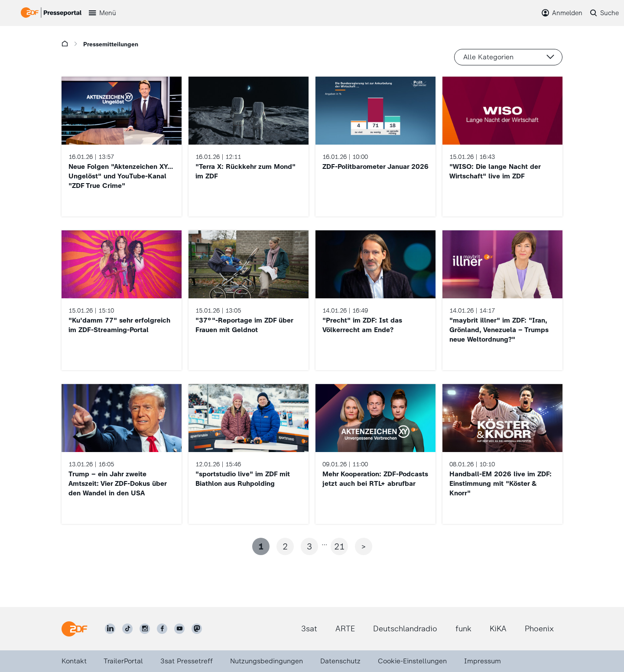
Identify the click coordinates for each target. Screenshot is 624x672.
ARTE (345, 629)
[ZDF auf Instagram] (145, 629)
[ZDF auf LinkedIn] (110, 629)
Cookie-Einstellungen (412, 661)
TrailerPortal (123, 661)
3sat (309, 629)
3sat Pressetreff (187, 661)
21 (339, 546)
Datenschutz (340, 661)
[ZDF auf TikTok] (127, 629)
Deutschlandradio (405, 629)
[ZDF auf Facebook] (162, 629)
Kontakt (74, 661)
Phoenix (539, 629)
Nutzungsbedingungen (266, 661)
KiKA (498, 629)
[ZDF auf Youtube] (179, 629)
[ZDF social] (197, 629)
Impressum (483, 661)
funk (463, 629)
